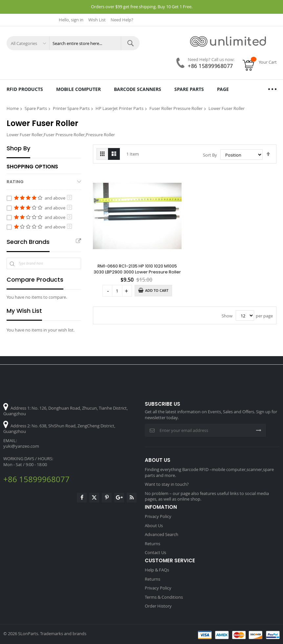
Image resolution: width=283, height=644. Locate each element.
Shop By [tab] (18, 148)
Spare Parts (36, 108)
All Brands (78, 241)
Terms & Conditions (164, 597)
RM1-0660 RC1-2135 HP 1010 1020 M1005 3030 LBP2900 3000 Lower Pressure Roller (137, 269)
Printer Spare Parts (71, 108)
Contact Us (155, 552)
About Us (154, 526)
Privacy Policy (158, 516)
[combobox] (94, 43)
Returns (152, 544)
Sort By (210, 155)
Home (13, 108)
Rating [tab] (15, 182)
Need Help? (122, 20)
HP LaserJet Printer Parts (120, 108)
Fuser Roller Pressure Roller (176, 108)
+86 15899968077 (210, 66)
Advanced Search (162, 534)
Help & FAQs (157, 570)
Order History (158, 606)
